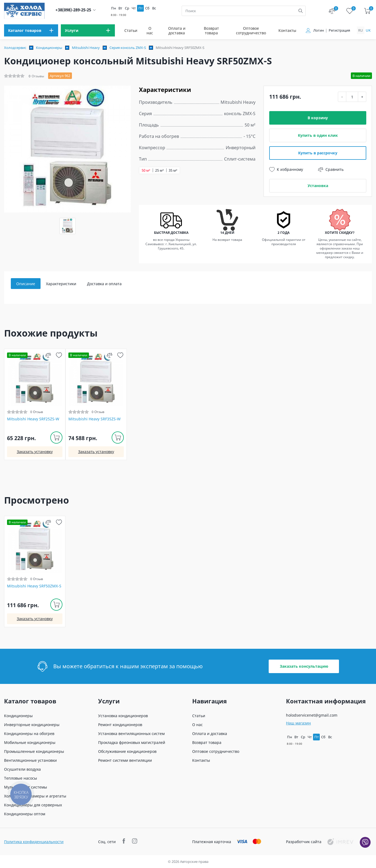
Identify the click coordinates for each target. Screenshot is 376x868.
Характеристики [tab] (61, 284)
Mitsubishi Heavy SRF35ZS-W (94, 419)
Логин (319, 30)
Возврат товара (211, 31)
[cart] (367, 11)
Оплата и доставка (177, 31)
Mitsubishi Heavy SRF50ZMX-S (34, 586)
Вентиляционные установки (30, 760)
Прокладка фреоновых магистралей (132, 742)
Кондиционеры (49, 48)
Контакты (287, 30)
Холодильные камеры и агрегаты (35, 796)
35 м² (173, 170)
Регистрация (339, 30)
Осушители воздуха (22, 769)
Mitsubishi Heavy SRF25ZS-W (33, 419)
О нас (150, 31)
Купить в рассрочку (318, 153)
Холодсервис (15, 48)
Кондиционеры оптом (25, 814)
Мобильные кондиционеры (30, 742)
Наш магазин (298, 723)
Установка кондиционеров (123, 716)
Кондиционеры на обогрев (29, 734)
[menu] (31, 30)
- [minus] (342, 97)
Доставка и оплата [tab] (104, 284)
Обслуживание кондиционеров (127, 751)
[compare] (48, 355)
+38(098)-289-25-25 (73, 10)
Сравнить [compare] (331, 169)
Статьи (131, 30)
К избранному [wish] (286, 169)
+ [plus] (362, 97)
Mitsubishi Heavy (86, 48)
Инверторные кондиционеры (32, 725)
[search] (301, 11)
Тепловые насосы (21, 778)
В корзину (318, 118)
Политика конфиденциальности (34, 842)
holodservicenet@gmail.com (312, 715)
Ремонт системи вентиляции (125, 760)
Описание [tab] (26, 284)
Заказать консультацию (304, 666)
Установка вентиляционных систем (131, 734)
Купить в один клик (318, 135)
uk (368, 30)
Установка (318, 186)
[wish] (59, 355)
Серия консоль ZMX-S (128, 48)
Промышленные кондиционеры (34, 751)
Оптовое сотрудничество (251, 31)
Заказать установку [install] (35, 452)
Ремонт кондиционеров (120, 725)
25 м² (159, 170)
